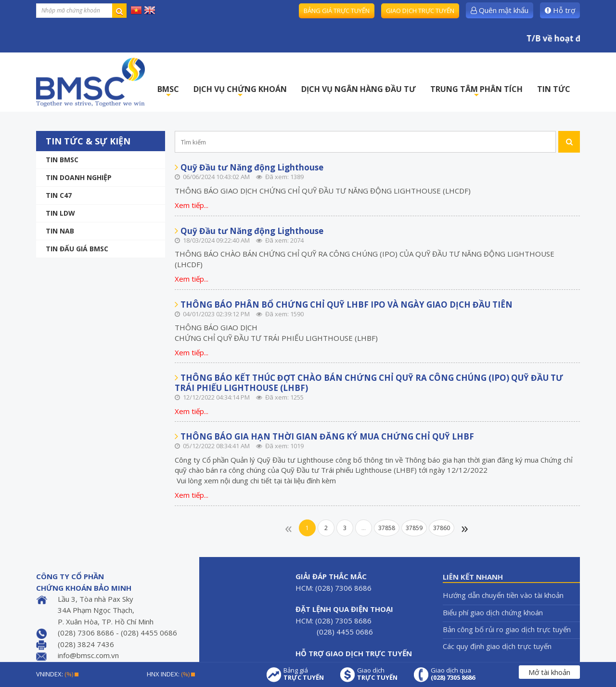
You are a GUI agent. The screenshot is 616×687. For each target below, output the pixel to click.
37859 (414, 528)
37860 (442, 528)
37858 (387, 528)
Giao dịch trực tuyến (420, 11)
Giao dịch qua (453, 674)
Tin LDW (60, 213)
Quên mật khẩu (500, 10)
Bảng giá (304, 674)
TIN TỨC (554, 89)
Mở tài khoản (549, 672)
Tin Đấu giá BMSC (77, 249)
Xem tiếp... (192, 205)
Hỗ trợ (560, 10)
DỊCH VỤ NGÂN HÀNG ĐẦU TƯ (359, 89)
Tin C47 (59, 195)
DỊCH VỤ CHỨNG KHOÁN (240, 92)
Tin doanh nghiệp (79, 177)
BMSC (168, 92)
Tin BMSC (62, 160)
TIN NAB (60, 231)
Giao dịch (377, 674)
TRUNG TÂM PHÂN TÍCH (476, 92)
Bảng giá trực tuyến (337, 11)
